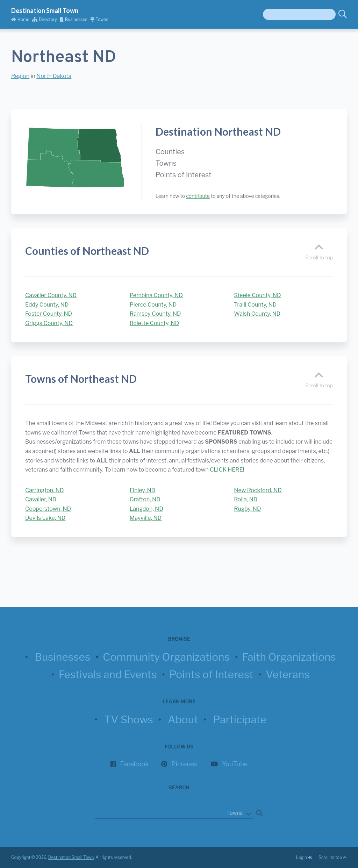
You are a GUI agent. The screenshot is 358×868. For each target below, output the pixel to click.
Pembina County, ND (156, 295)
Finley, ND (143, 490)
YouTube (235, 764)
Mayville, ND (146, 518)
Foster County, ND (49, 314)
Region (20, 76)
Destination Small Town (45, 10)
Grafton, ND (145, 499)
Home (20, 19)
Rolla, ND (246, 499)
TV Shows (129, 719)
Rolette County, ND (154, 323)
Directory (45, 19)
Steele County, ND (257, 295)
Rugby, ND (247, 509)
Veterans (288, 674)
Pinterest (185, 764)
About (183, 719)
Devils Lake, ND (45, 518)
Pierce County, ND (153, 305)
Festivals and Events (108, 674)
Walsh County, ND (257, 314)
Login (305, 857)
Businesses (74, 19)
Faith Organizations (289, 657)
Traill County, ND (255, 305)
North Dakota (54, 76)
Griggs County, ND (49, 323)
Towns (99, 19)
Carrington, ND (45, 490)
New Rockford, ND (258, 490)
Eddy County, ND (47, 305)
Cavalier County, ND (51, 295)
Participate (240, 719)
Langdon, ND (146, 509)
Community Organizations (166, 657)
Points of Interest (184, 175)
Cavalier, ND (41, 499)
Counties (170, 152)
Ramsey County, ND (155, 314)
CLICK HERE (226, 470)
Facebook (135, 764)
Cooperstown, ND (48, 509)
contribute (198, 196)
